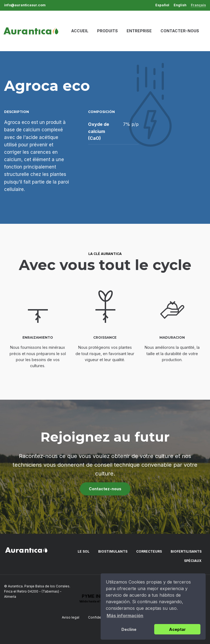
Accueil (80, 31)
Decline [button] (129, 629)
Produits (107, 31)
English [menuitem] (180, 5)
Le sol (84, 551)
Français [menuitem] (198, 5)
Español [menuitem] (162, 5)
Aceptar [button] (177, 629)
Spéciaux (193, 561)
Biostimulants (113, 551)
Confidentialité (100, 617)
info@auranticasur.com (25, 5)
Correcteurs (149, 551)
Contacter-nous (180, 31)
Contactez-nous (105, 489)
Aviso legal (71, 617)
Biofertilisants (186, 551)
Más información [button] (125, 616)
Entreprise (139, 31)
